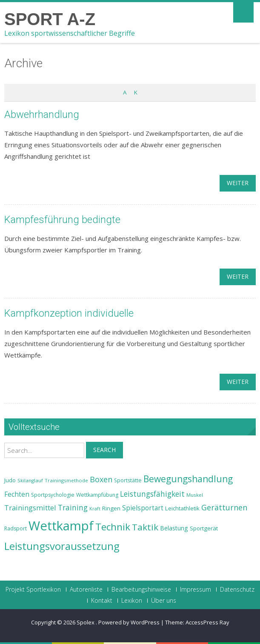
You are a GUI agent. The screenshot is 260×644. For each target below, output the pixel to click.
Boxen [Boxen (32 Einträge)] (101, 479)
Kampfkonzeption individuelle (69, 313)
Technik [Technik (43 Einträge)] (113, 527)
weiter (238, 183)
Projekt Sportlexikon (33, 590)
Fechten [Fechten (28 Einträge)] (17, 494)
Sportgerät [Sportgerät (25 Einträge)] (204, 528)
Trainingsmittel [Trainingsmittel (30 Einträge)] (30, 508)
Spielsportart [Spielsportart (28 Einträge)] (143, 508)
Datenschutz (237, 590)
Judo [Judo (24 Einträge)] (10, 480)
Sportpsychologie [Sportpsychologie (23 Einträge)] (53, 495)
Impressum (196, 590)
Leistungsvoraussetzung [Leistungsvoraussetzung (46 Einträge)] (62, 546)
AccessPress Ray (207, 622)
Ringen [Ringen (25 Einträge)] (111, 508)
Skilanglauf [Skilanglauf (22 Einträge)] (30, 480)
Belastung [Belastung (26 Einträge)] (174, 528)
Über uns (164, 601)
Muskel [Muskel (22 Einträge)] (195, 495)
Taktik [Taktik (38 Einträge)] (145, 527)
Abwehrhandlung (42, 114)
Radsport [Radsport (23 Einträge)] (16, 528)
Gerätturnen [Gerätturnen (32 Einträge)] (224, 507)
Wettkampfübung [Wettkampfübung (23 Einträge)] (97, 495)
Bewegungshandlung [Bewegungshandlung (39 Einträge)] (188, 479)
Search (104, 450)
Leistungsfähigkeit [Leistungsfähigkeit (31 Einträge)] (152, 494)
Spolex (86, 622)
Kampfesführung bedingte (62, 220)
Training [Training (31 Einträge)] (73, 507)
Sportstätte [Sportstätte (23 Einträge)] (128, 480)
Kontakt (102, 601)
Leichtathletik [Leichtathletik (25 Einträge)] (182, 508)
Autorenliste (86, 590)
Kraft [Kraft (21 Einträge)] (95, 509)
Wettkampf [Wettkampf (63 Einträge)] (61, 526)
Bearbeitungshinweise (141, 590)
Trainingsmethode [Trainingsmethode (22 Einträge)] (66, 480)
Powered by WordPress (129, 622)
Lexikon (132, 601)
